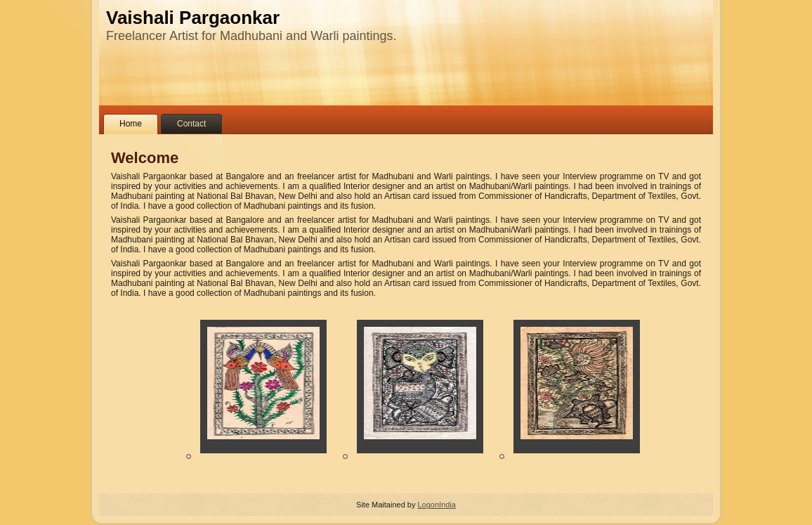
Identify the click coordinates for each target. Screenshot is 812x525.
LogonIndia (436, 505)
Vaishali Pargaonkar (193, 18)
